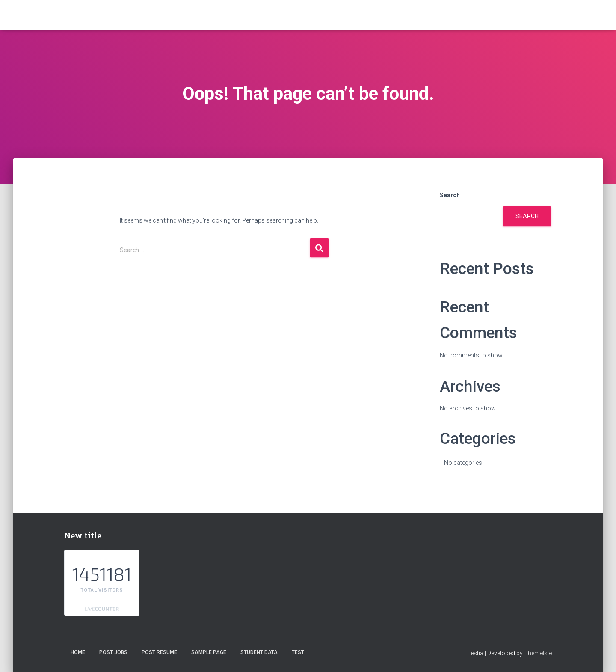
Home (78, 652)
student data (259, 652)
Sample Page (209, 652)
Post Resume (159, 652)
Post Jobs (113, 652)
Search (450, 195)
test (298, 652)
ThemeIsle (538, 653)
